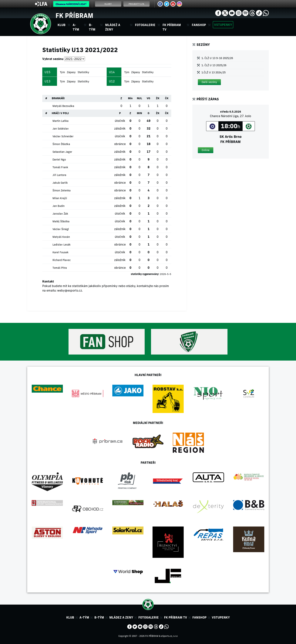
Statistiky (83, 72)
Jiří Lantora (59, 175)
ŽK (158, 98)
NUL (140, 98)
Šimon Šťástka (61, 144)
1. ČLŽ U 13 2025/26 (214, 65)
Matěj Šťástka (61, 221)
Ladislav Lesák (62, 245)
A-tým (84, 617)
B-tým (99, 617)
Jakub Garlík (60, 183)
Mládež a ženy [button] (113, 27)
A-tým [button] (76, 27)
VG (148, 98)
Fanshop (199, 25)
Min (130, 98)
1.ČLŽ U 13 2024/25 (214, 72)
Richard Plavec (62, 260)
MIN (139, 113)
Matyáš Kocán (61, 237)
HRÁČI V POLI (60, 113)
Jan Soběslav (61, 129)
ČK (167, 98)
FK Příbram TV (172, 27)
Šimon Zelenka (62, 190)
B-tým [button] (92, 27)
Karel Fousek (61, 252)
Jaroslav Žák (60, 214)
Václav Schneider (63, 136)
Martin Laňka (61, 121)
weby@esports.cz (70, 290)
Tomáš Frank (60, 167)
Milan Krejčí (60, 198)
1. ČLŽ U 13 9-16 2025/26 (217, 58)
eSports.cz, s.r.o (169, 636)
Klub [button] (62, 25)
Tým (62, 72)
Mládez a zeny (121, 617)
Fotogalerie (145, 25)
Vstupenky (223, 25)
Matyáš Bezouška (63, 106)
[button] (209, 82)
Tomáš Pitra (60, 268)
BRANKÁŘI (58, 98)
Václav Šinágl (61, 229)
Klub (70, 617)
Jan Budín (59, 206)
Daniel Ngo (59, 160)
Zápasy (71, 72)
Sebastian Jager (62, 152)
